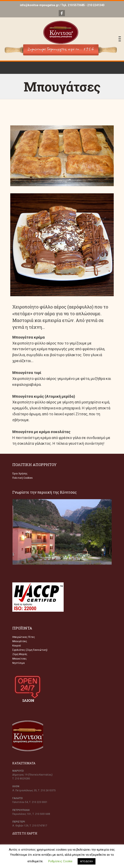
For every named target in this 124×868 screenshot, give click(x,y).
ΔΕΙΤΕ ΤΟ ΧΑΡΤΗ (25, 833)
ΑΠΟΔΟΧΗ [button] (87, 861)
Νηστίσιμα (18, 663)
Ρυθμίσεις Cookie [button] (60, 861)
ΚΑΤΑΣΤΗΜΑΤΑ (24, 763)
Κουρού (17, 646)
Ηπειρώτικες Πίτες (24, 637)
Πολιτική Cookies (22, 478)
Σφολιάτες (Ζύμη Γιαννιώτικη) (30, 650)
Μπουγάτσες (20, 641)
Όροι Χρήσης (20, 474)
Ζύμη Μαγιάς (20, 654)
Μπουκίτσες (20, 659)
